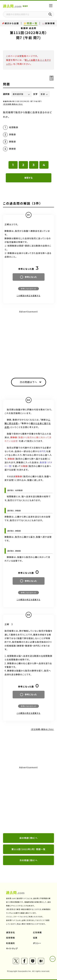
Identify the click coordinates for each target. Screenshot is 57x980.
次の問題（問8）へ (28, 860)
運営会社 (10, 932)
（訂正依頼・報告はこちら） (13, 104)
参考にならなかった (28, 289)
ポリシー (37, 943)
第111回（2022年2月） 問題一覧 (29, 849)
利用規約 (10, 943)
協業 (35, 938)
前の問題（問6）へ (28, 838)
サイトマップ (12, 948)
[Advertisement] (28, 800)
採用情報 (10, 938)
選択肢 (6, 94)
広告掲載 (37, 932)
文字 (35, 94)
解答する (28, 178)
